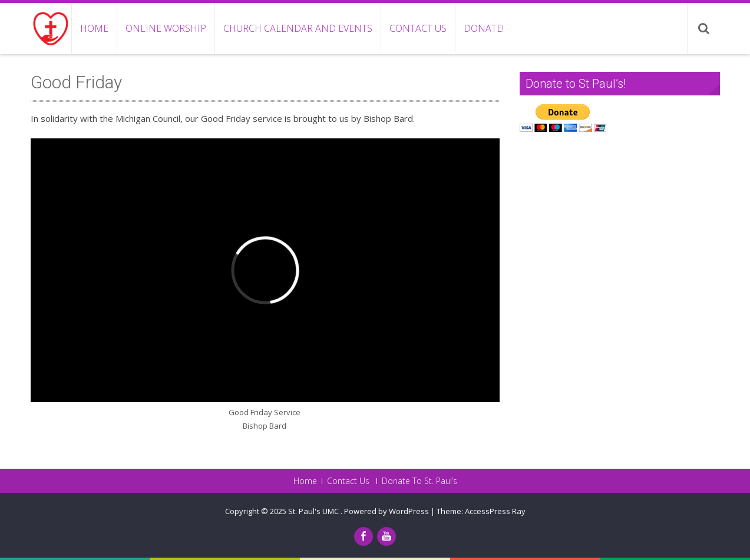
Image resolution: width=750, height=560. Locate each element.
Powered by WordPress (386, 511)
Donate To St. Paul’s (419, 481)
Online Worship (166, 28)
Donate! (484, 28)
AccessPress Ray (495, 511)
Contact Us (418, 28)
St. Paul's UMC (314, 511)
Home (94, 28)
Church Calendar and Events (298, 28)
